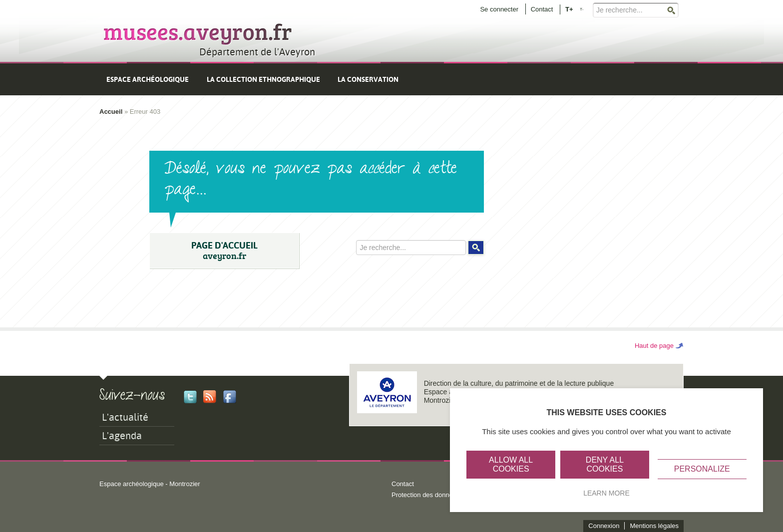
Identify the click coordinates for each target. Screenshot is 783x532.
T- (582, 9)
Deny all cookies (605, 464)
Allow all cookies (511, 464)
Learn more (606, 493)
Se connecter (499, 9)
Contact (542, 9)
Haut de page (654, 346)
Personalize (702, 469)
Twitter (190, 397)
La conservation (368, 79)
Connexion (604, 526)
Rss (210, 397)
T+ (569, 9)
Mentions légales (654, 526)
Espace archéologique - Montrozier (150, 484)
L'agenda (122, 436)
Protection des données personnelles (445, 495)
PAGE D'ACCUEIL (224, 251)
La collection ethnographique (263, 79)
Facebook (230, 397)
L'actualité (125, 417)
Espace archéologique (148, 79)
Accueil (111, 112)
